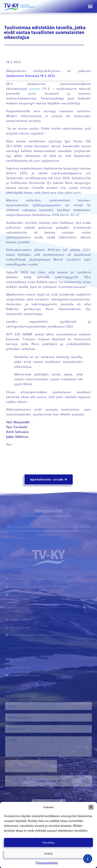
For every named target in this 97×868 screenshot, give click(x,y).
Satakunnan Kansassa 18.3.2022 (31, 76)
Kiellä (48, 854)
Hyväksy (48, 842)
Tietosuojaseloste (46, 863)
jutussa (36, 89)
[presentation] (31, 766)
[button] (91, 807)
